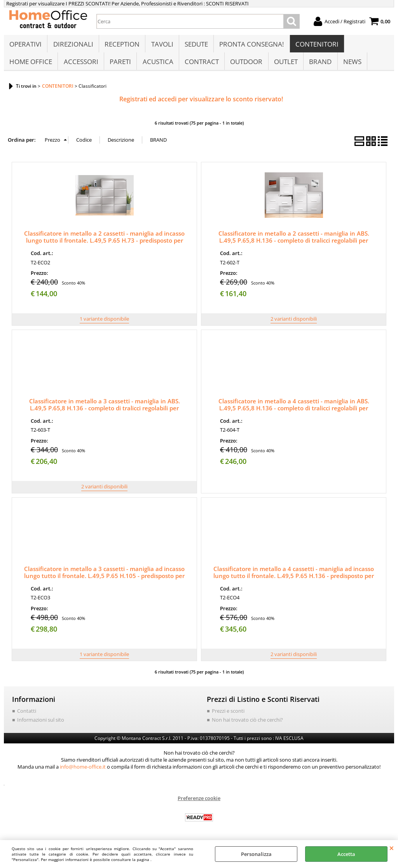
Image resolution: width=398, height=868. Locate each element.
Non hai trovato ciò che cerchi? (247, 724)
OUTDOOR (245, 65)
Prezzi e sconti (228, 715)
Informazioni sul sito (41, 724)
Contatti (27, 715)
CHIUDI (392, 848)
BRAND (319, 65)
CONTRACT (201, 65)
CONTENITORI (316, 45)
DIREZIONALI (73, 45)
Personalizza (256, 854)
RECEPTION (122, 45)
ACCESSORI (81, 65)
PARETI (120, 65)
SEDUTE (196, 45)
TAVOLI (161, 45)
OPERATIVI (25, 45)
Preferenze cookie (199, 802)
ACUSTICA (157, 65)
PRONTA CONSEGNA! (251, 45)
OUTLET (285, 65)
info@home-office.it (83, 771)
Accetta (346, 854)
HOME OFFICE (31, 65)
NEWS (351, 65)
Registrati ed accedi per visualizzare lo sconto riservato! (201, 103)
